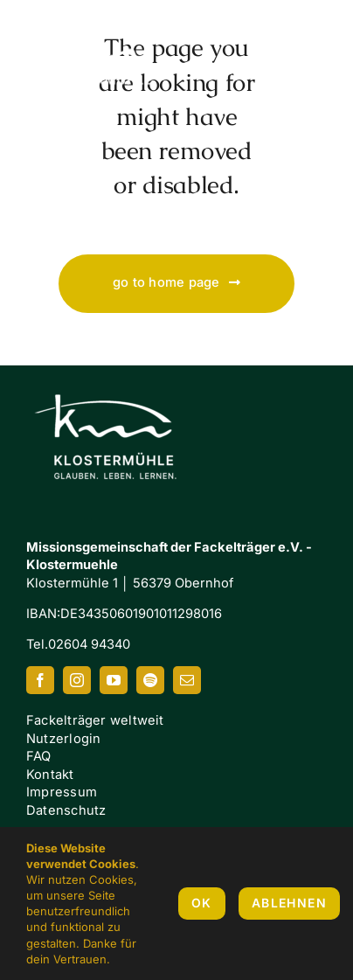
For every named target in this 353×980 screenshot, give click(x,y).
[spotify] (150, 680)
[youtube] (114, 680)
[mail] (187, 680)
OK (202, 903)
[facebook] (40, 680)
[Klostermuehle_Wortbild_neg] (114, 379)
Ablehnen (289, 903)
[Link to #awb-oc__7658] (309, 62)
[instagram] (77, 680)
